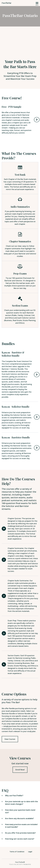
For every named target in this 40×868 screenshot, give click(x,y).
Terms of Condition (17, 852)
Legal (30, 852)
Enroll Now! (20, 770)
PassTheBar (7, 3)
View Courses (10, 739)
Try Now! (37, 120)
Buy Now (37, 375)
